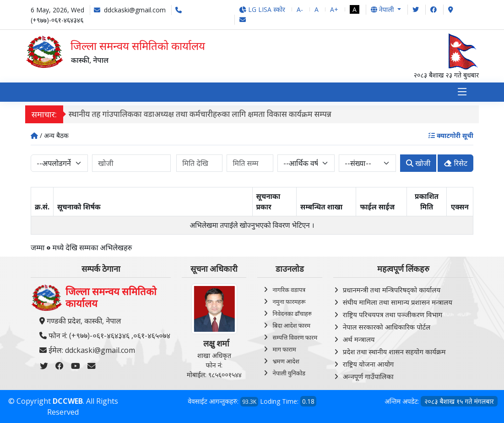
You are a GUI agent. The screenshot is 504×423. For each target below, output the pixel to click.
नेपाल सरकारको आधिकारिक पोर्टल (387, 327)
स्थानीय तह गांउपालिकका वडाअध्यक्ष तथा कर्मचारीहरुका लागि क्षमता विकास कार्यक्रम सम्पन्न (204, 114)
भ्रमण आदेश (286, 361)
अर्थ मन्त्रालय (359, 339)
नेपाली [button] (383, 9)
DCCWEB (68, 401)
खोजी (418, 164)
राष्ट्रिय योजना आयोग (369, 364)
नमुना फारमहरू (289, 302)
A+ (334, 9)
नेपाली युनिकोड (289, 373)
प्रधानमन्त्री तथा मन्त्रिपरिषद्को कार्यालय (392, 290)
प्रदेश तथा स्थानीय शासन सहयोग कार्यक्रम (394, 352)
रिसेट (455, 164)
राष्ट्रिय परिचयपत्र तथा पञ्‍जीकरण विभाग (393, 314)
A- (300, 9)
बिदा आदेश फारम (291, 325)
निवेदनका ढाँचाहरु (292, 313)
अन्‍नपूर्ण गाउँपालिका (368, 376)
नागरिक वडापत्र (289, 290)
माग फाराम (284, 349)
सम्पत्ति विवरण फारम (295, 337)
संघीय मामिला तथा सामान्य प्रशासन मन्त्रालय (398, 302)
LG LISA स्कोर (262, 9)
